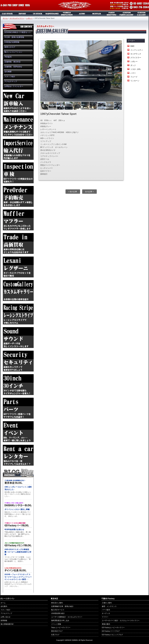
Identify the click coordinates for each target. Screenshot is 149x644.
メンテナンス (52, 14)
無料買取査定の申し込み (60, 620)
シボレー (29, 18)
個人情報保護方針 (7, 624)
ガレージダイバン (75, 6)
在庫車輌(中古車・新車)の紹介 (62, 606)
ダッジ (133, 65)
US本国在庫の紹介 (58, 613)
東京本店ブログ (57, 631)
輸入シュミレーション (13, 52)
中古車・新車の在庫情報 (14, 37)
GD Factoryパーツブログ (111, 631)
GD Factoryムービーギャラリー (113, 627)
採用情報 (4, 620)
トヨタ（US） (136, 69)
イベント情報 (56, 624)
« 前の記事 (73, 192)
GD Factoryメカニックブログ (112, 635)
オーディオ (82, 14)
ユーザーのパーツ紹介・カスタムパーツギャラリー (121, 620)
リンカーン (135, 81)
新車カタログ (10, 47)
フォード (134, 77)
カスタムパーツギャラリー (127, 14)
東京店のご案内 (57, 603)
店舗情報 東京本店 (13, 62)
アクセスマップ (11, 81)
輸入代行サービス (58, 610)
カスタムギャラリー (141, 14)
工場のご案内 (107, 603)
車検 (67, 14)
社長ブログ (55, 635)
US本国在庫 (37, 14)
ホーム (5, 18)
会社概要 (8, 72)
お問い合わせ (6, 617)
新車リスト (22, 14)
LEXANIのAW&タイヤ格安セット (18, 32)
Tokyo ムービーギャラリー (61, 627)
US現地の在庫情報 (12, 42)
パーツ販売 (112, 14)
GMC (132, 46)
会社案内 (4, 606)
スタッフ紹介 (10, 77)
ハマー (133, 73)
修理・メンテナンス (109, 606)
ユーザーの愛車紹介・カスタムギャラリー (67, 617)
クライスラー (136, 58)
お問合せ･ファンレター (14, 86)
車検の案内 (106, 624)
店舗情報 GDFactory (13, 67)
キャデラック (136, 54)
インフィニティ (137, 50)
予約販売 (8, 57)
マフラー (97, 14)
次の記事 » (89, 192)
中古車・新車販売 (7, 14)
